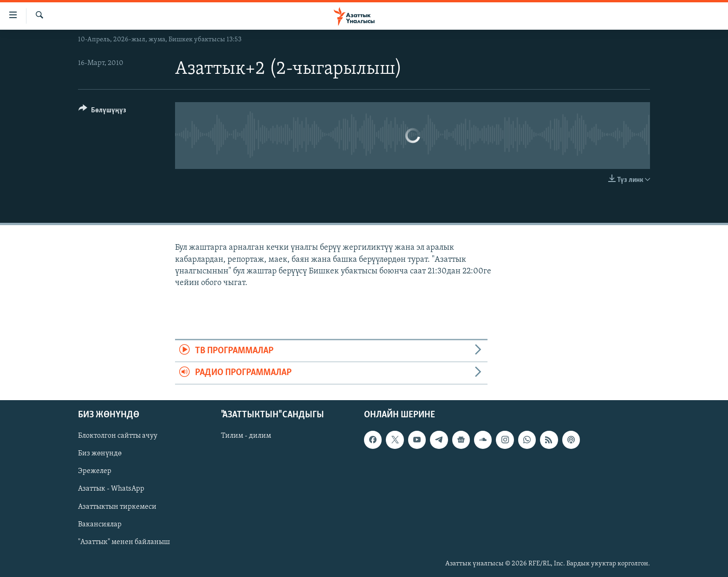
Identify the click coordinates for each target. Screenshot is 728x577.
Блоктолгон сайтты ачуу (118, 436)
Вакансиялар (100, 524)
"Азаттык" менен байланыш (124, 542)
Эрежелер (95, 471)
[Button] (102, 112)
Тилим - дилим (246, 436)
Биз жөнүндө (100, 454)
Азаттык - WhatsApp (111, 489)
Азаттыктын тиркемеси (117, 506)
